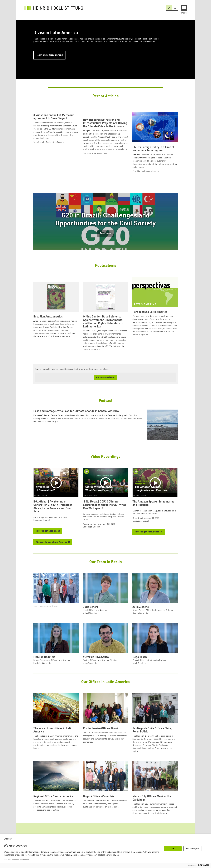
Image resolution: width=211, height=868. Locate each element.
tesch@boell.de (139, 673)
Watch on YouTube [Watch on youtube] (41, 505)
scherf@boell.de (90, 623)
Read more (105, 243)
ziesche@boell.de (140, 623)
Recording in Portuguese (147, 541)
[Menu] (184, 8)
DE (175, 8)
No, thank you (193, 848)
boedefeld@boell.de (42, 673)
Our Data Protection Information (16, 860)
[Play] (57, 492)
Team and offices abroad (49, 55)
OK (173, 848)
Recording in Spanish (46, 541)
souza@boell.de (90, 673)
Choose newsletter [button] (106, 387)
